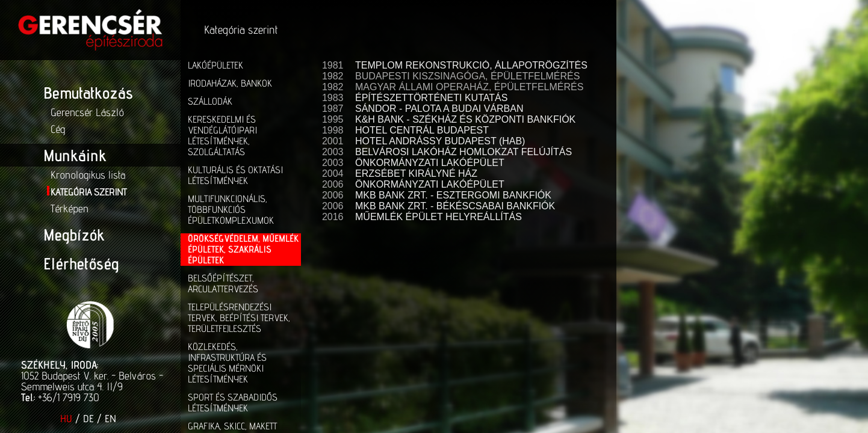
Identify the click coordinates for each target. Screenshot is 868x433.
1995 (331, 119)
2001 (331, 141)
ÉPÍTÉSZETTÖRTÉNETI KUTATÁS (431, 98)
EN (110, 419)
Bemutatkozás (88, 93)
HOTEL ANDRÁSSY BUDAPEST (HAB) (440, 141)
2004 (331, 174)
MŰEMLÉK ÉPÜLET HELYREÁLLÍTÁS (439, 217)
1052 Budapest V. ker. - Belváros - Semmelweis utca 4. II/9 (92, 381)
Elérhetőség (81, 263)
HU (66, 419)
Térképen (70, 208)
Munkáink (75, 155)
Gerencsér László (87, 112)
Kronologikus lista (88, 175)
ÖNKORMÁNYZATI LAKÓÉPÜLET (430, 163)
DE (88, 419)
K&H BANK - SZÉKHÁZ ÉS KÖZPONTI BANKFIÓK (465, 119)
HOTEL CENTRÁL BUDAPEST (422, 130)
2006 (331, 184)
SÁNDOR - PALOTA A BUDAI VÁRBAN (439, 109)
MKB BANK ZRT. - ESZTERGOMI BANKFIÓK (453, 195)
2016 (331, 217)
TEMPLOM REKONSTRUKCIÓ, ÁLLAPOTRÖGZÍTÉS (471, 65)
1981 (331, 65)
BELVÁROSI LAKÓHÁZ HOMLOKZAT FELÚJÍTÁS (463, 152)
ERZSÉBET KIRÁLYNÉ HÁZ (416, 174)
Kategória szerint (88, 192)
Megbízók (74, 235)
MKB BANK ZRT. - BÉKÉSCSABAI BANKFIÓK (455, 206)
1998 (331, 130)
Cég (58, 129)
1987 (331, 109)
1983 (331, 98)
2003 (331, 152)
